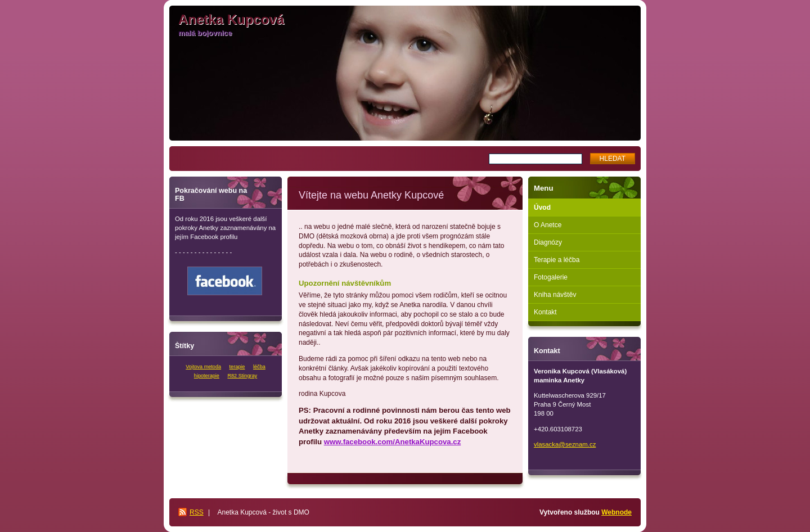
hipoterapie (207, 376)
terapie (237, 367)
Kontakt (545, 312)
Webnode (616, 512)
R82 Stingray (242, 376)
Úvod (542, 208)
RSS (197, 512)
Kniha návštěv (555, 295)
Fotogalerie (551, 277)
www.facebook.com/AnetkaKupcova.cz (393, 442)
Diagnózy (548, 242)
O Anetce (548, 225)
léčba (259, 367)
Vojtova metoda (203, 367)
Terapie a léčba (557, 260)
